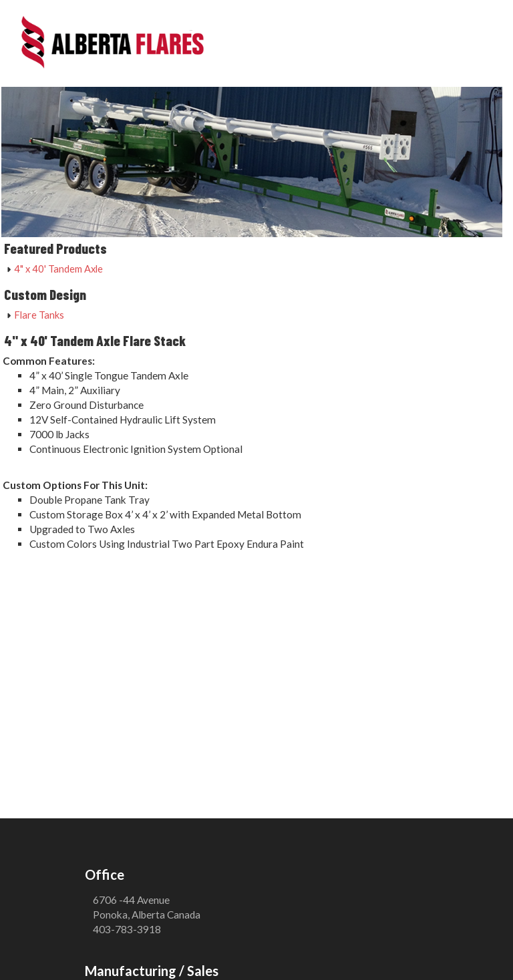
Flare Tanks (39, 315)
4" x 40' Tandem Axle (58, 269)
